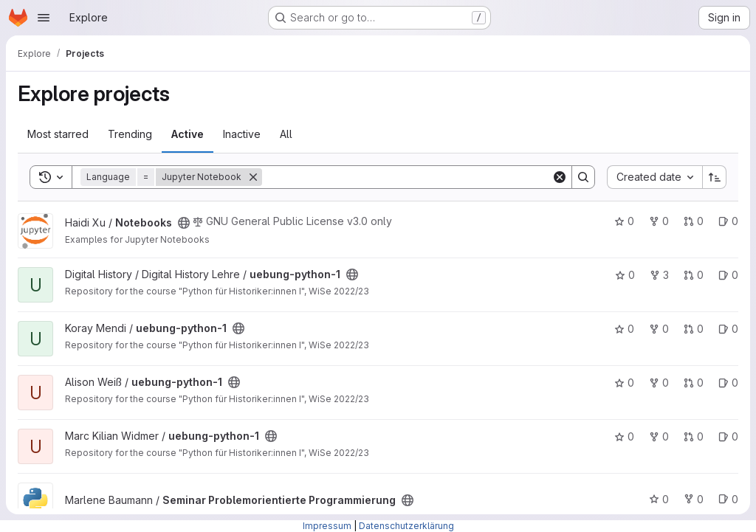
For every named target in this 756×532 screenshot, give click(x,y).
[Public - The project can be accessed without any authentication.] (184, 223)
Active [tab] (188, 134)
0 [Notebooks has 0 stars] (624, 221)
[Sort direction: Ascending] (715, 177)
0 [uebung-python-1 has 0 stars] (625, 275)
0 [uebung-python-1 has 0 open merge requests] (694, 275)
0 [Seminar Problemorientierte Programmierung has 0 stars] (659, 499)
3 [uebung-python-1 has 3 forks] (659, 275)
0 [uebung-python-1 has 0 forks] (659, 329)
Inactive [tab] (242, 134)
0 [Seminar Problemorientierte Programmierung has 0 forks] (694, 499)
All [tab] (286, 134)
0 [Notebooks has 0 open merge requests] (694, 221)
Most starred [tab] (58, 134)
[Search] (407, 177)
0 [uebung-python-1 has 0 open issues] (728, 275)
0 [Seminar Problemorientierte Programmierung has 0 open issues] (728, 499)
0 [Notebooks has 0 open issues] (728, 221)
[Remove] (253, 177)
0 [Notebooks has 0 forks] (659, 221)
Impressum (327, 526)
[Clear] (560, 177)
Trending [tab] (130, 134)
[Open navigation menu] (44, 18)
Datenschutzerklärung (406, 526)
